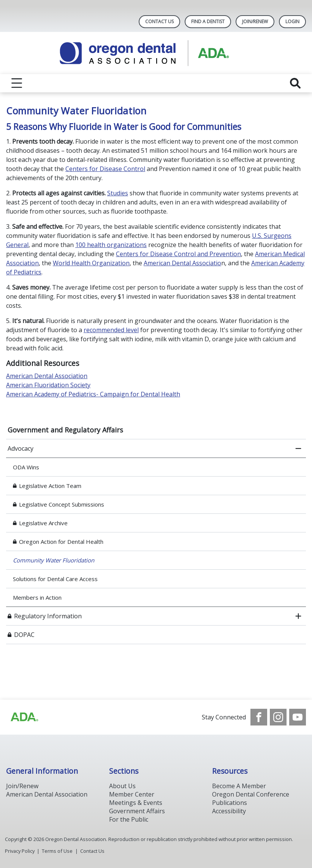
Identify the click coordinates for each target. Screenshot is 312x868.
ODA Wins (27, 467)
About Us (122, 786)
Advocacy (21, 448)
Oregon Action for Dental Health (61, 542)
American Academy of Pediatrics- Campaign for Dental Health (93, 394)
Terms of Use (57, 851)
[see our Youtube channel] (298, 717)
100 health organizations (111, 245)
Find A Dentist (208, 21)
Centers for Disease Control (105, 169)
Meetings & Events (136, 803)
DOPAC (24, 635)
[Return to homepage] (156, 53)
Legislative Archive (43, 523)
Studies (118, 193)
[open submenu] (298, 616)
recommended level (111, 330)
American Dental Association (47, 376)
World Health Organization (91, 263)
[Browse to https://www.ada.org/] (24, 717)
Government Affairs (137, 811)
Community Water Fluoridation (54, 560)
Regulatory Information (48, 616)
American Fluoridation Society (48, 385)
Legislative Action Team (50, 486)
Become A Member (239, 786)
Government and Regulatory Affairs (65, 430)
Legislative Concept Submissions (62, 504)
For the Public (129, 819)
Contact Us (159, 21)
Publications (230, 803)
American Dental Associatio (182, 263)
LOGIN (292, 21)
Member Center (132, 794)
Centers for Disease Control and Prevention (178, 254)
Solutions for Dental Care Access (55, 579)
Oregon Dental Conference (251, 794)
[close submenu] (298, 448)
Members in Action (37, 597)
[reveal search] (295, 83)
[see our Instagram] (278, 717)
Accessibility (229, 811)
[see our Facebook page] (259, 717)
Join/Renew (255, 21)
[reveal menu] (17, 83)
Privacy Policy (20, 851)
